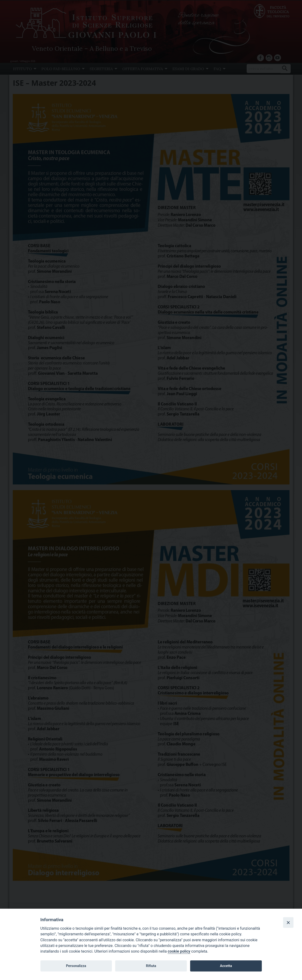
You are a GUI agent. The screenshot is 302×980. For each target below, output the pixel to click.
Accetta (226, 966)
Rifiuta (151, 966)
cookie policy (179, 951)
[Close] (288, 922)
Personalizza (76, 966)
